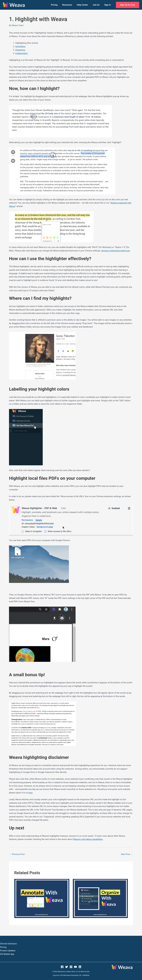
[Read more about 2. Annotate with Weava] (42, 898)
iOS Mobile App (7, 954)
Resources (69, 5)
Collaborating (21, 53)
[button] (128, 5)
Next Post (127, 854)
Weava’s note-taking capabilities (88, 839)
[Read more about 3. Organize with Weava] (100, 898)
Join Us (97, 5)
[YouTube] (75, 967)
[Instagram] (71, 967)
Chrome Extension (8, 944)
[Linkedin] (80, 967)
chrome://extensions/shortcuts (116, 251)
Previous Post (17, 854)
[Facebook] (62, 967)
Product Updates (8, 951)
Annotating (20, 46)
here (31, 793)
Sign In (108, 5)
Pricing (57, 5)
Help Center (84, 5)
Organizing (20, 50)
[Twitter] (67, 967)
